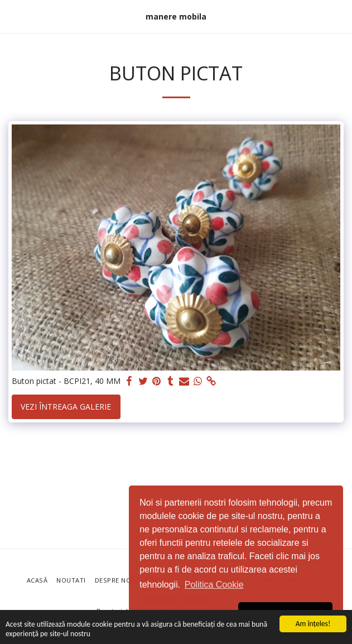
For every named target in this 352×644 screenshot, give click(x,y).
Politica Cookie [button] (214, 585)
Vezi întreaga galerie (66, 407)
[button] (12, 16)
